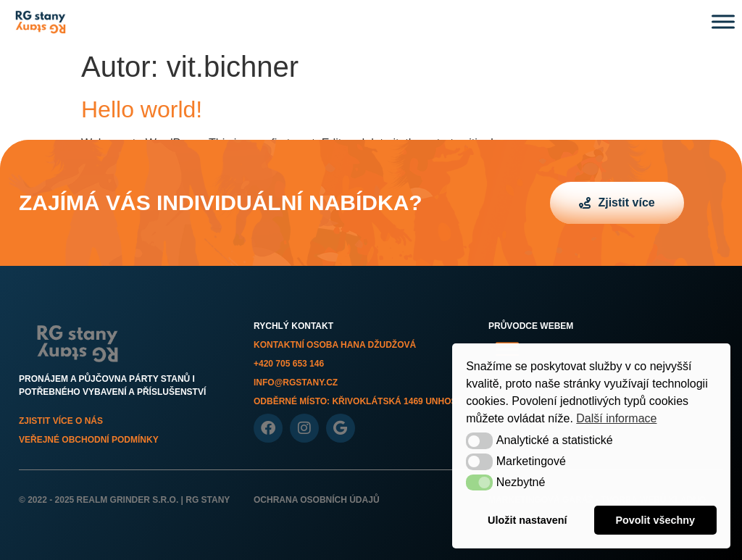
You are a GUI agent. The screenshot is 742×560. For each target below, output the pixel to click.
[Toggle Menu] (723, 21)
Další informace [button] (616, 418)
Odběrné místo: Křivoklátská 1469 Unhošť (358, 401)
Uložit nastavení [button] (528, 520)
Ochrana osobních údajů (317, 500)
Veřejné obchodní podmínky (89, 440)
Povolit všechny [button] (655, 520)
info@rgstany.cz (296, 383)
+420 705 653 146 (289, 364)
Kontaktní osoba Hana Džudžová (335, 345)
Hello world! (142, 109)
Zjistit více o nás (61, 421)
